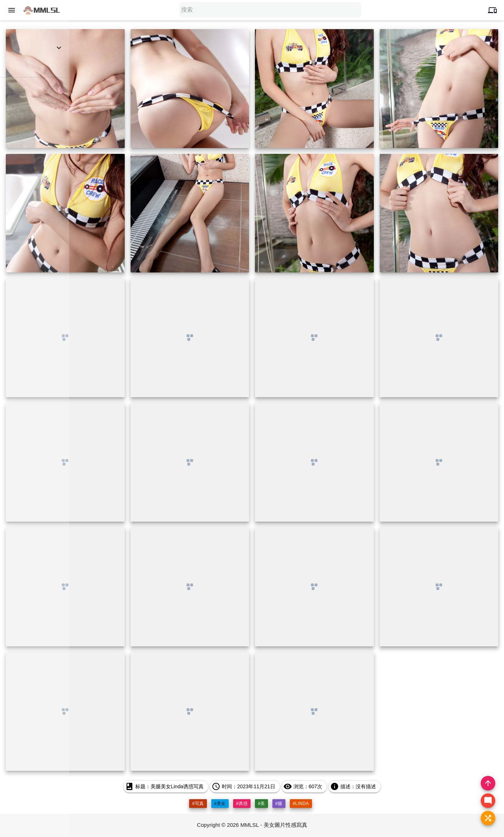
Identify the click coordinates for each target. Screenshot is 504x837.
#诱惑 (242, 804)
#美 (261, 804)
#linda (301, 804)
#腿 (279, 804)
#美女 (220, 804)
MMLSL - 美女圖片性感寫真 (274, 825)
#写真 (198, 804)
